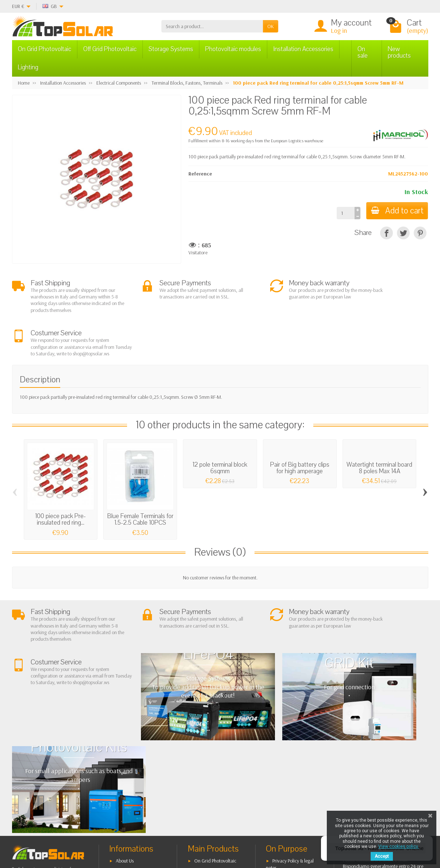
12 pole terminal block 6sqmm (220, 433)
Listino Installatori (133, 778)
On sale (363, 52)
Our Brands (284, 784)
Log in (339, 30)
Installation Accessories (303, 49)
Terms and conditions (137, 750)
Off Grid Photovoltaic (110, 49)
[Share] (387, 233)
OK (271, 26)
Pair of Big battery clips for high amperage (300, 433)
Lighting (28, 67)
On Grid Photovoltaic (45, 49)
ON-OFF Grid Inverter (216, 769)
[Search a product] (212, 26)
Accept (382, 856)
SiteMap (281, 775)
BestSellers (283, 757)
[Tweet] (403, 233)
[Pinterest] (420, 233)
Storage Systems (171, 49)
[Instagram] (138, 833)
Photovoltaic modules (233, 49)
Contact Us (283, 766)
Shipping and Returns (137, 759)
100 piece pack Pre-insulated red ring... (60, 484)
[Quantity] (343, 213)
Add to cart (396, 211)
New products (399, 52)
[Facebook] (87, 833)
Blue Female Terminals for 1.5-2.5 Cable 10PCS (140, 484)
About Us (125, 741)
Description (40, 344)
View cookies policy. (399, 846)
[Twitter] (104, 833)
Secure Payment (132, 769)
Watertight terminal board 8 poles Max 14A (379, 433)
